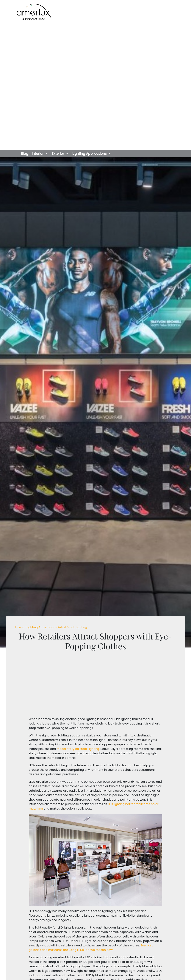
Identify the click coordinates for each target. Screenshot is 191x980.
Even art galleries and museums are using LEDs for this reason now (91, 948)
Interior (40, 154)
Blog (25, 154)
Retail (62, 627)
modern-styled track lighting (78, 749)
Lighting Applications (92, 154)
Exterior (60, 154)
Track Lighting (77, 627)
